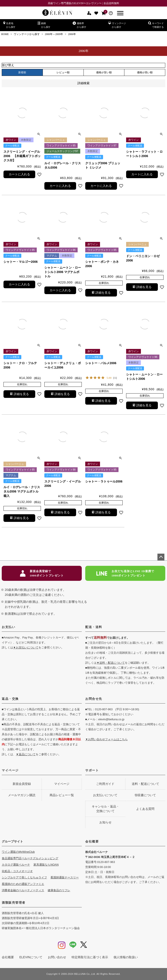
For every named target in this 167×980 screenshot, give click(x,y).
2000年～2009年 (54, 34)
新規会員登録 (22, 784)
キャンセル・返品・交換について (105, 809)
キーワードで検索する (156, 25)
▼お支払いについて (26, 647)
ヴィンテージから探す (117, 25)
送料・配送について (145, 784)
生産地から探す (9, 25)
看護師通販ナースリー (65, 877)
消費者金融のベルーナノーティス (23, 890)
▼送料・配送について (111, 663)
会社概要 (92, 841)
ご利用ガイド (105, 784)
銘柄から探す (44, 25)
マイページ (10, 770)
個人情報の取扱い (126, 957)
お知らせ (105, 822)
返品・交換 (10, 699)
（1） (115, 378)
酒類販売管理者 (14, 903)
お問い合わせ (57, 957)
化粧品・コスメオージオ (17, 871)
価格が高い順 (145, 72)
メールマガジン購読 (22, 795)
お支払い (8, 627)
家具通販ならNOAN (46, 865)
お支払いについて (105, 795)
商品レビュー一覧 (62, 795)
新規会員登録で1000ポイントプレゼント (42, 573)
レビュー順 (63, 72)
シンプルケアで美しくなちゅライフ (24, 877)
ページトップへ (161, 557)
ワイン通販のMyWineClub (18, 852)
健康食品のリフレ (59, 890)
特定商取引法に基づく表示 (90, 957)
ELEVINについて (31, 957)
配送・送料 (94, 627)
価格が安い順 (104, 72)
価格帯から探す (79, 25)
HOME (5, 34)
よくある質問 (145, 809)
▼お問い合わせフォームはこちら (106, 739)
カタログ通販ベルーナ (16, 865)
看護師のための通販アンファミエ (23, 884)
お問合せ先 (94, 699)
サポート (92, 770)
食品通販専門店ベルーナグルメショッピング (30, 858)
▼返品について (26, 754)
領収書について (145, 795)
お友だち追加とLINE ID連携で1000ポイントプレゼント (125, 573)
